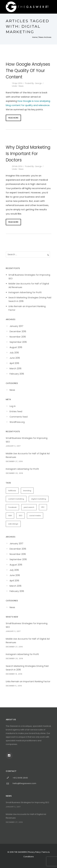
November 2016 (18, 337)
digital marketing (39, 499)
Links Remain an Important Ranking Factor (28, 681)
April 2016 (14, 363)
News (21, 86)
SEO (21, 516)
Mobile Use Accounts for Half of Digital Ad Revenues (28, 455)
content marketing (16, 499)
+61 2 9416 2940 (20, 778)
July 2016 (14, 353)
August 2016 (16, 347)
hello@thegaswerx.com (24, 783)
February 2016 (17, 374)
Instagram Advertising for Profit (25, 292)
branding (27, 491)
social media (35, 516)
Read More (13, 118)
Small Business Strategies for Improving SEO (27, 440)
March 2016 (16, 368)
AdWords (12, 491)
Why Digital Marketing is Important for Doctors (28, 154)
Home (35, 37)
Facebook (12, 507)
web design (13, 524)
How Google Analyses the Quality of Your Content (28, 71)
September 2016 (18, 342)
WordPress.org (17, 422)
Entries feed (16, 411)
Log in (13, 406)
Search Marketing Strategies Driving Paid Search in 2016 (27, 668)
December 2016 (18, 331)
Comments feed (19, 417)
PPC (43, 507)
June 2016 (15, 358)
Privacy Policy (34, 852)
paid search (29, 507)
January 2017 (16, 326)
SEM (10, 516)
